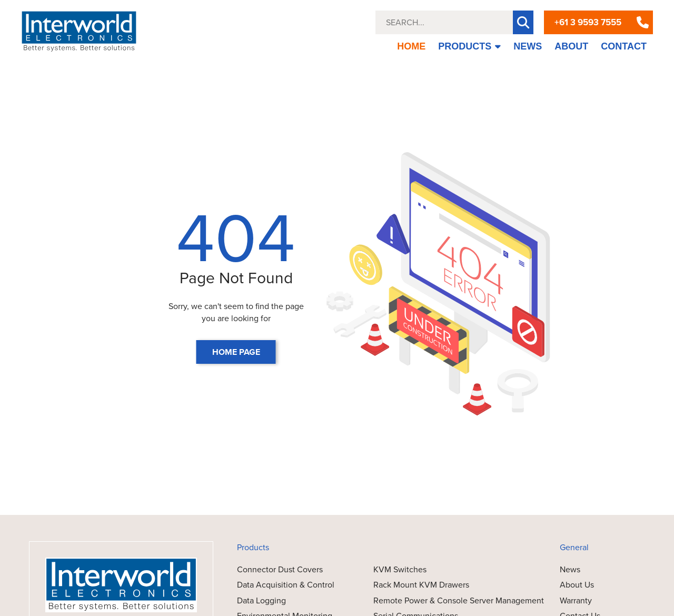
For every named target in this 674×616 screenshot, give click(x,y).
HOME (411, 46)
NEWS (528, 46)
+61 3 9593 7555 (588, 22)
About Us (577, 585)
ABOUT (571, 46)
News (570, 569)
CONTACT (624, 46)
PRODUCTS (469, 46)
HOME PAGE (236, 352)
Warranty (576, 600)
